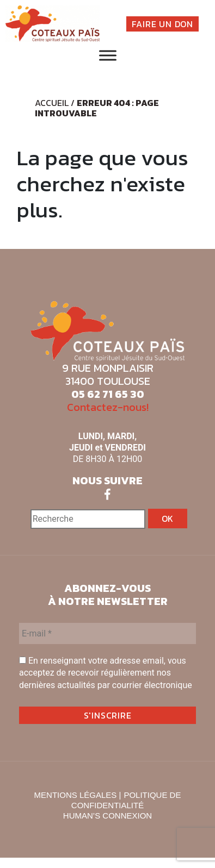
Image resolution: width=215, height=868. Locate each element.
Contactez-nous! (108, 407)
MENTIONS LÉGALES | (78, 795)
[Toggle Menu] (108, 56)
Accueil (52, 103)
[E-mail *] (107, 633)
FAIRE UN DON (162, 24)
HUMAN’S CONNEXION (107, 816)
